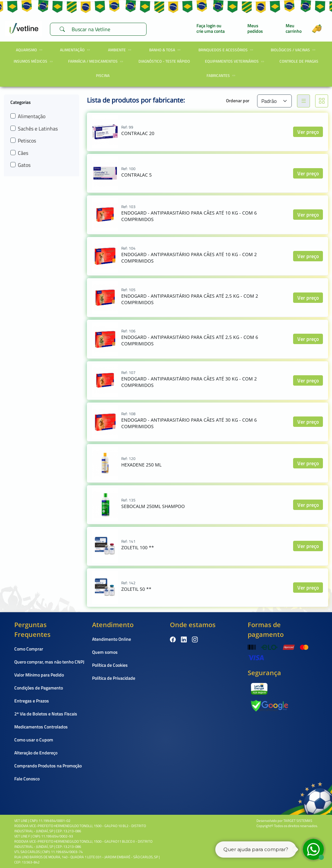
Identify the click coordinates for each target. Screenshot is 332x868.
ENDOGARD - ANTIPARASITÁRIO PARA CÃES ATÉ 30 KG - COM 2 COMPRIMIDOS (189, 382)
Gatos (24, 165)
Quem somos (105, 652)
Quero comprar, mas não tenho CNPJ (49, 662)
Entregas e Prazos (32, 701)
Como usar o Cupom (34, 740)
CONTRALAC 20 (138, 133)
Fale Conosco (27, 779)
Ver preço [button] (308, 132)
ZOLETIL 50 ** (136, 589)
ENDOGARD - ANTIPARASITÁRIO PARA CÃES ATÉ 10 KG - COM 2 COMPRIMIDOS (189, 258)
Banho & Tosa (166, 50)
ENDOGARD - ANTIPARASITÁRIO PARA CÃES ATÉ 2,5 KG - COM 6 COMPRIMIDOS (190, 340)
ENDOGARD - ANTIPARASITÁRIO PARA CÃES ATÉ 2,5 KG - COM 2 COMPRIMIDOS (190, 299)
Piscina (103, 75)
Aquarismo (30, 50)
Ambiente (121, 50)
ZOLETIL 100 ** (138, 547)
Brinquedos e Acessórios (227, 50)
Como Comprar (29, 649)
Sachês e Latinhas (38, 129)
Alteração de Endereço (36, 753)
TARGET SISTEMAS (298, 821)
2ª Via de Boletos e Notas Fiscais (46, 714)
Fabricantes (222, 75)
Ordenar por (238, 100)
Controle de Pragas (299, 61)
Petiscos (27, 141)
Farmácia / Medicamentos (97, 61)
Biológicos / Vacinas (294, 50)
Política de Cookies (110, 665)
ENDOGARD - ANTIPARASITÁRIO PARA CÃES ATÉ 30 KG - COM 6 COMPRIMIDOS (189, 423)
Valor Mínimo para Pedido (39, 675)
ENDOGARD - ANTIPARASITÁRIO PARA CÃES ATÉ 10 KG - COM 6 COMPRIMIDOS (189, 216)
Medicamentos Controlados (41, 727)
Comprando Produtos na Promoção (48, 766)
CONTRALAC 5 (136, 175)
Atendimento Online (112, 639)
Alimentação (76, 50)
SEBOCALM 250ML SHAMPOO (153, 506)
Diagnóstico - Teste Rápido (164, 61)
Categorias (21, 102)
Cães (23, 153)
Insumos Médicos (34, 61)
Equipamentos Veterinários (236, 61)
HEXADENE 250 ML (141, 465)
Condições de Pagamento (39, 688)
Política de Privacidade (114, 678)
